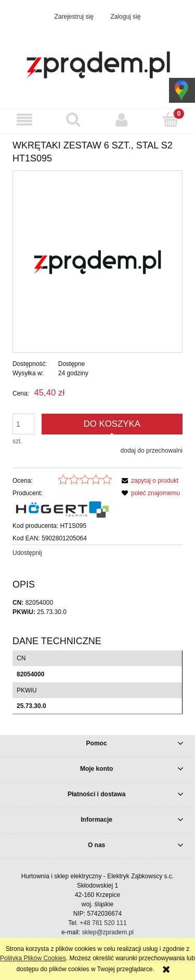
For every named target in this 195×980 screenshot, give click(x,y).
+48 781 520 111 (103, 923)
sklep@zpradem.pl (108, 932)
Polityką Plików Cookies (33, 958)
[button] (24, 120)
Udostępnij (27, 553)
